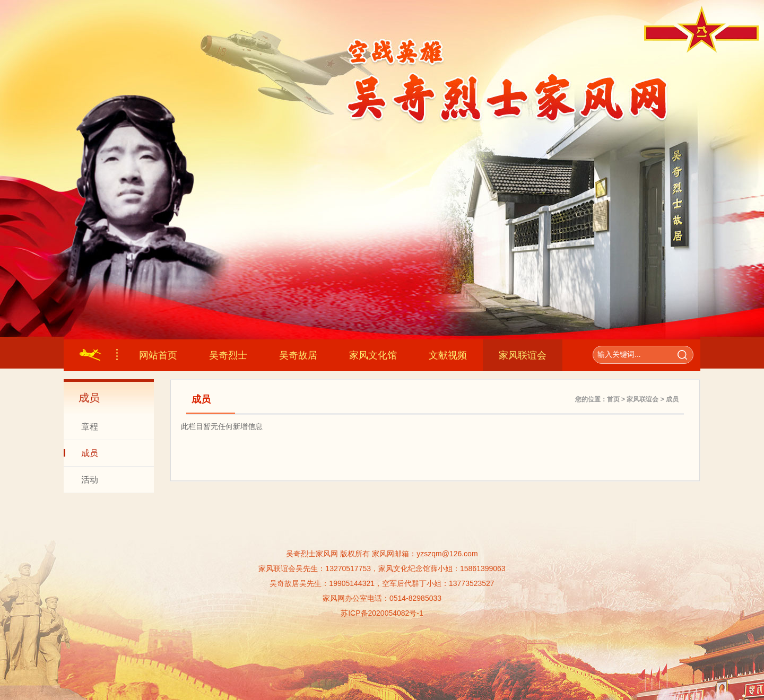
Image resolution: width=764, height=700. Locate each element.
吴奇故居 (298, 355)
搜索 (682, 355)
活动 (90, 480)
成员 (90, 453)
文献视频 (448, 355)
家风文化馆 (373, 355)
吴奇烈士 (228, 355)
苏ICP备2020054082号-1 (382, 613)
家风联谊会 (523, 355)
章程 (90, 427)
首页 (613, 399)
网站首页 (158, 355)
